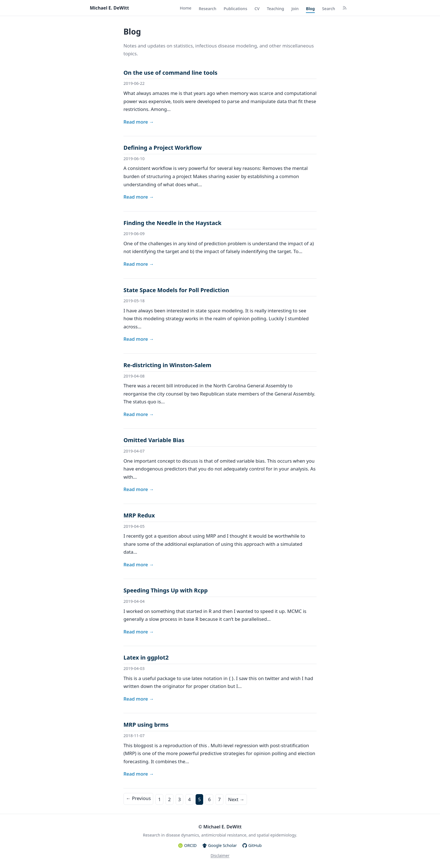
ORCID (187, 845)
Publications (235, 9)
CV (257, 9)
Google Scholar (220, 845)
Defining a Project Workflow (163, 148)
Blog (310, 9)
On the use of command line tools (170, 73)
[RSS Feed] (345, 9)
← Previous (138, 798)
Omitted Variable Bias (154, 440)
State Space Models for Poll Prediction (176, 290)
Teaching (276, 9)
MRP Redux (139, 515)
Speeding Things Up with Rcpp (166, 590)
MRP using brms (146, 725)
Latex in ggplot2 (146, 657)
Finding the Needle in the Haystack (172, 223)
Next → (236, 799)
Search (329, 9)
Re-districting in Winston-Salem (167, 365)
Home (186, 8)
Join (295, 9)
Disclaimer (220, 855)
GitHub (252, 845)
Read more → (139, 122)
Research (208, 9)
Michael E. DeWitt (109, 8)
